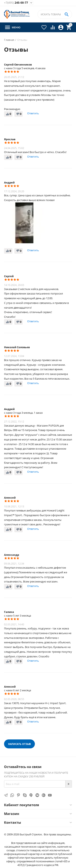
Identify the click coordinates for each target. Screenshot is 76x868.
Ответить (33, 113)
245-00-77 (16, 3)
